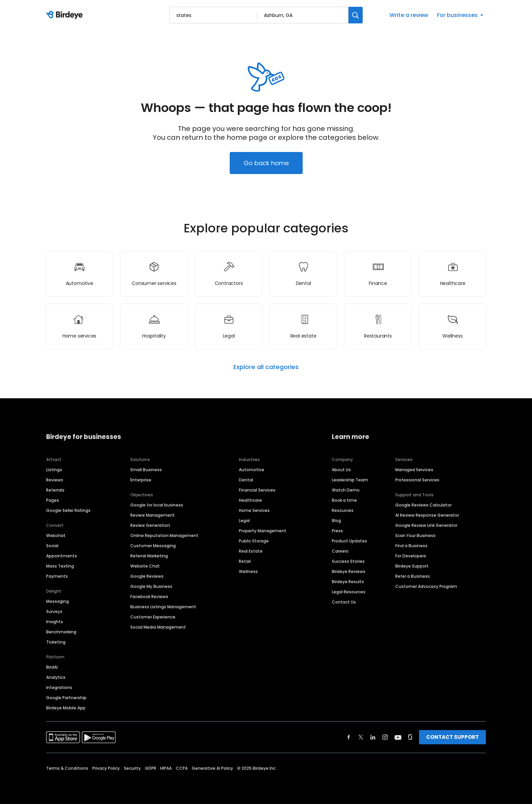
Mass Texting (60, 566)
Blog (336, 521)
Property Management (263, 531)
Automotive (252, 470)
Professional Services (417, 480)
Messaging (58, 601)
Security (132, 768)
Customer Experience (153, 617)
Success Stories (348, 561)
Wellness (248, 571)
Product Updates (349, 541)
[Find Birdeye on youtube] (398, 737)
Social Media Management (158, 627)
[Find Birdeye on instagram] (385, 737)
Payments (57, 576)
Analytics (56, 677)
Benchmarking (61, 632)
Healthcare (250, 500)
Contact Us (344, 602)
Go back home (266, 163)
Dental (246, 480)
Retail (245, 561)
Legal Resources (349, 592)
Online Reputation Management (164, 535)
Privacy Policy (106, 768)
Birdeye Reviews (349, 571)
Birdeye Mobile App (66, 708)
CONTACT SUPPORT (452, 737)
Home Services (254, 510)
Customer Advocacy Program (426, 586)
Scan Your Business (415, 535)
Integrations (59, 687)
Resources (343, 510)
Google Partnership (66, 698)
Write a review (409, 15)
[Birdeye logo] (66, 15)
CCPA (182, 768)
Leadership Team (350, 480)
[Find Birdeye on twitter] (361, 737)
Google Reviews (147, 576)
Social (52, 546)
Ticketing (56, 642)
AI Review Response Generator (427, 515)
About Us (341, 470)
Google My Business (151, 586)
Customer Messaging (153, 546)
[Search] (356, 15)
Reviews (55, 480)
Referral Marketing (149, 556)
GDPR (150, 768)
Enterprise (141, 480)
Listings (54, 470)
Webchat (56, 535)
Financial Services (257, 490)
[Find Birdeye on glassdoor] (410, 737)
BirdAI (52, 667)
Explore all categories (266, 367)
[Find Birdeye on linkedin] (373, 737)
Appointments (62, 556)
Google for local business (157, 505)
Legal (244, 521)
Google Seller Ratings (68, 510)
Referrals (55, 490)
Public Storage (254, 541)
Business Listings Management (163, 607)
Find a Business (411, 546)
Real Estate (251, 551)
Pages (53, 500)
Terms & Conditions (67, 768)
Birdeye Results (348, 582)
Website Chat (145, 566)
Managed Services (414, 470)
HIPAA (166, 768)
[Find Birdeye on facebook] (349, 737)
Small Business (146, 470)
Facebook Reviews (149, 597)
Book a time (344, 500)
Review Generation (150, 525)
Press (337, 531)
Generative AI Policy (212, 768)
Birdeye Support (412, 566)
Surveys (54, 611)
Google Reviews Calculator (423, 505)
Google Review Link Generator (426, 525)
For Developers (411, 556)
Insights (55, 622)
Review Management (153, 515)
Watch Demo (346, 490)
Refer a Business (413, 576)
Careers (340, 551)
